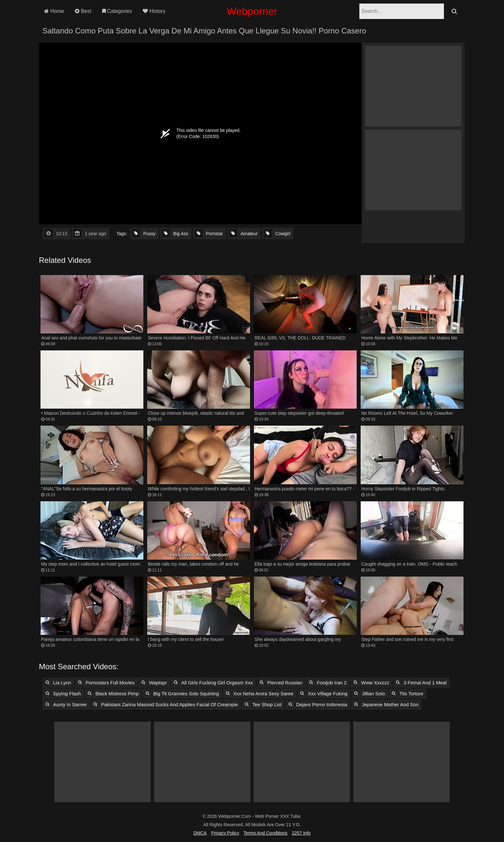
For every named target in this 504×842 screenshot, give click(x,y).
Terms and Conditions (265, 833)
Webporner (252, 11)
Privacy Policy (225, 833)
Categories (117, 11)
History (154, 11)
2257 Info (301, 833)
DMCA (200, 833)
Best (83, 11)
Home (54, 11)
